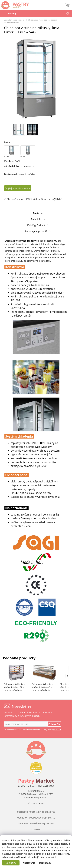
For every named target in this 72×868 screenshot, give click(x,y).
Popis (36, 213)
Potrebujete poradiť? (36, 231)
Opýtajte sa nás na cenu (18, 188)
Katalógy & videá (36, 225)
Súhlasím (11, 863)
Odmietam (45, 863)
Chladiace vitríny (11, 23)
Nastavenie (29, 863)
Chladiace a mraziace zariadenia (43, 20)
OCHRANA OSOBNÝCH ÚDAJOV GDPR (36, 824)
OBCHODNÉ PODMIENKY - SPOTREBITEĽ (36, 812)
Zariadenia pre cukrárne (15, 20)
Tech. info (36, 219)
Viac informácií (48, 857)
